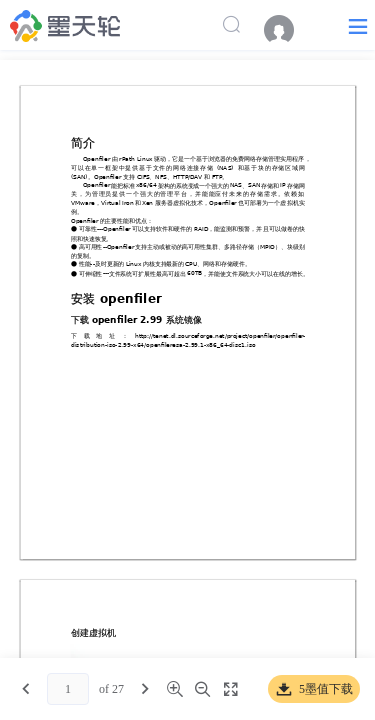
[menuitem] (289, 30)
